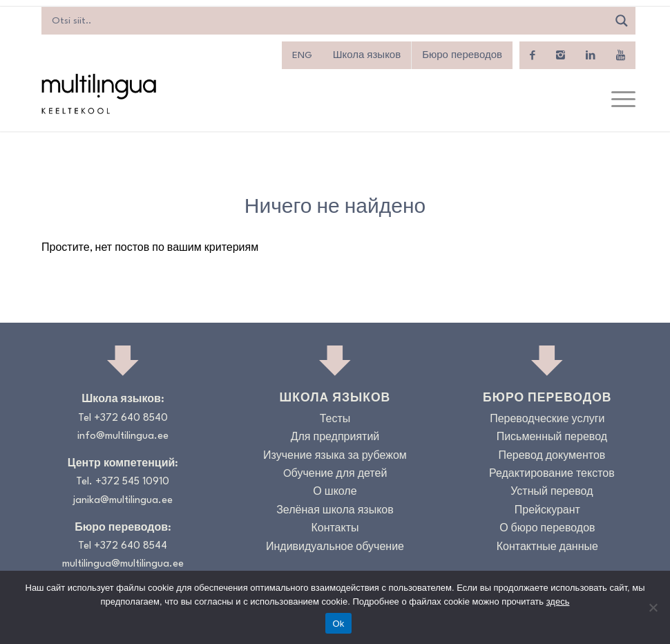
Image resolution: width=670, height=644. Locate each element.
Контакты (335, 529)
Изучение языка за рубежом (335, 456)
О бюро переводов (547, 529)
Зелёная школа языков (335, 511)
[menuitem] (302, 55)
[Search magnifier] (622, 21)
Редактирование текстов (552, 474)
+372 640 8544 (131, 546)
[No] (653, 607)
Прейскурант (547, 511)
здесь (558, 602)
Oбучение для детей (335, 474)
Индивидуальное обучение (335, 548)
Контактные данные (547, 548)
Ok (338, 624)
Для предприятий (335, 438)
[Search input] (328, 21)
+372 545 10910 (132, 482)
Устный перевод (552, 492)
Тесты (335, 420)
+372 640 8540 (131, 418)
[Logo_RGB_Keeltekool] (98, 94)
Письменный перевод (552, 438)
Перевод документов (552, 456)
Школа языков (367, 55)
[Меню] (616, 100)
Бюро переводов (462, 55)
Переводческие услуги (547, 420)
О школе (335, 492)
